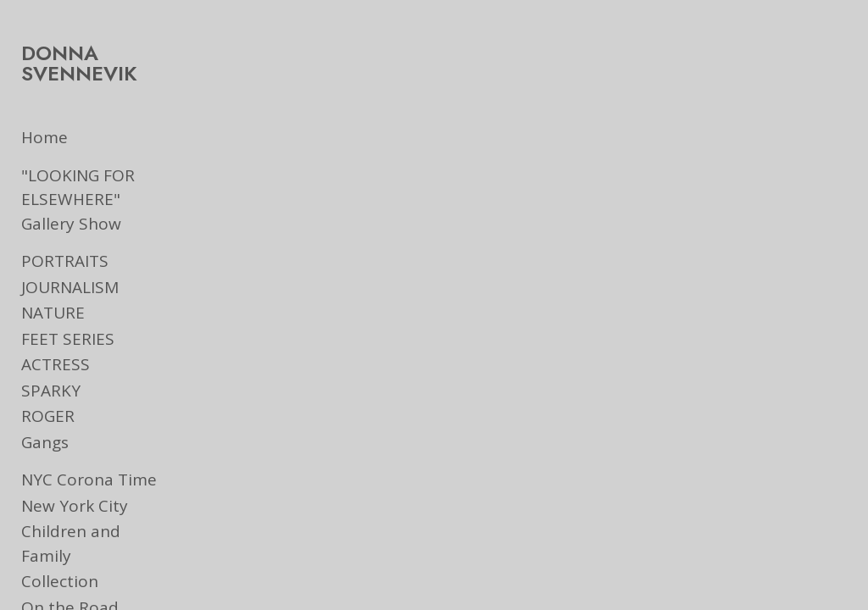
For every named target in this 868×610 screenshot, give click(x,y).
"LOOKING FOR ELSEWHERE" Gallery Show (100, 200)
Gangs (45, 442)
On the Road (70, 583)
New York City (75, 506)
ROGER (48, 416)
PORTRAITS (65, 261)
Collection (60, 557)
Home (45, 137)
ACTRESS (56, 364)
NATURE (53, 313)
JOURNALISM (70, 287)
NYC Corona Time (89, 480)
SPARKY (51, 391)
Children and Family (98, 531)
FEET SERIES (68, 339)
